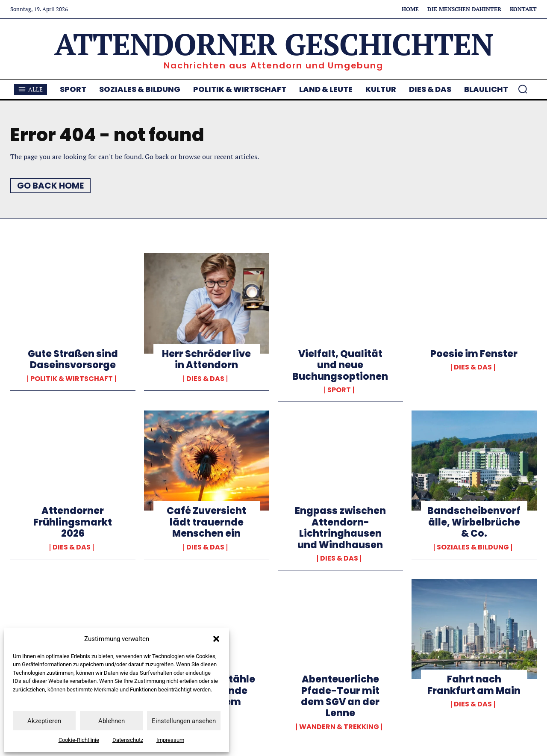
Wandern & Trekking (339, 727)
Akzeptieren (44, 721)
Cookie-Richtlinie (79, 740)
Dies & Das (205, 379)
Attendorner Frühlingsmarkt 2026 (73, 522)
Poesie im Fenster (474, 354)
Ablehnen (112, 721)
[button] (216, 639)
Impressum (170, 740)
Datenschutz (128, 740)
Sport (339, 390)
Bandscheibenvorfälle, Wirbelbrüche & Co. (474, 522)
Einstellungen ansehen (184, 721)
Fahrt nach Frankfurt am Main (474, 685)
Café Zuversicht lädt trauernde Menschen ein (206, 522)
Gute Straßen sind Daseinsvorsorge (73, 359)
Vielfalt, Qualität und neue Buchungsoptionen (340, 365)
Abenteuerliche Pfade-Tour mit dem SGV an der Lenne (340, 696)
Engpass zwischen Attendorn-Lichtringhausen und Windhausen (340, 528)
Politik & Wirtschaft (72, 379)
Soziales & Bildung (473, 547)
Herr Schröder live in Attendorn (206, 359)
